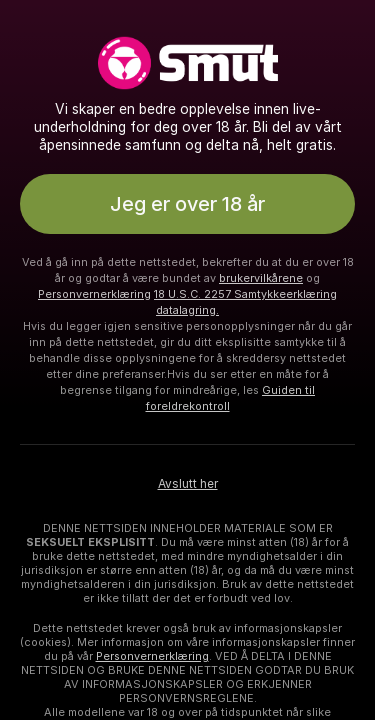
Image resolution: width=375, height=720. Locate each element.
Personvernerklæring (94, 294)
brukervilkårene (261, 278)
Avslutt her (188, 484)
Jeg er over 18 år (187, 204)
